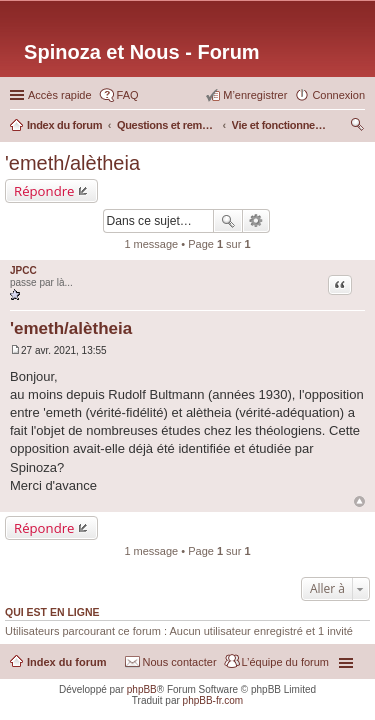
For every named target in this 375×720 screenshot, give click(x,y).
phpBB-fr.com (213, 700)
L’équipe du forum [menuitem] (285, 662)
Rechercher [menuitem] (357, 127)
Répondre (44, 191)
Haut (359, 501)
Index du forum (66, 662)
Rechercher (228, 221)
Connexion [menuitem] (338, 95)
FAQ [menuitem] (128, 95)
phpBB (142, 689)
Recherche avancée (256, 221)
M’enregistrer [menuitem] (255, 95)
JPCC (23, 270)
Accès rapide (60, 95)
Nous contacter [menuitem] (180, 662)
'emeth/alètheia (72, 163)
